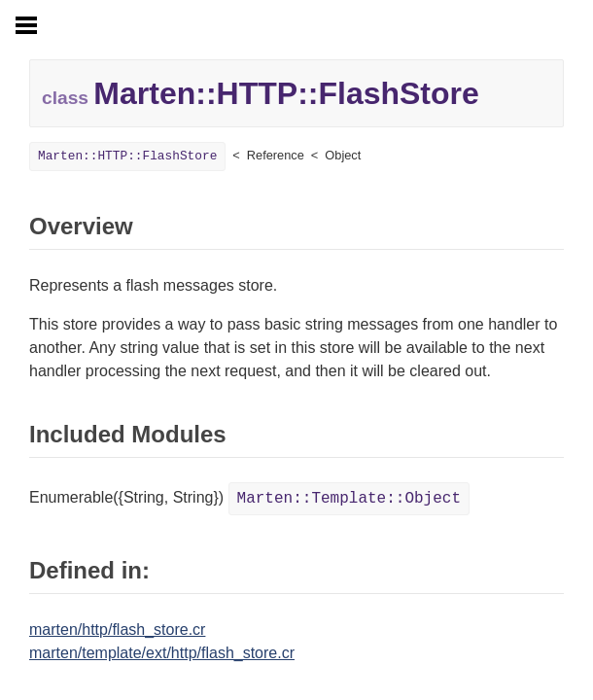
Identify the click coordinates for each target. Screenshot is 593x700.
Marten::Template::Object (349, 499)
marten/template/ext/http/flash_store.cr (162, 653)
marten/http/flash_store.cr (117, 630)
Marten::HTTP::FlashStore (127, 156)
